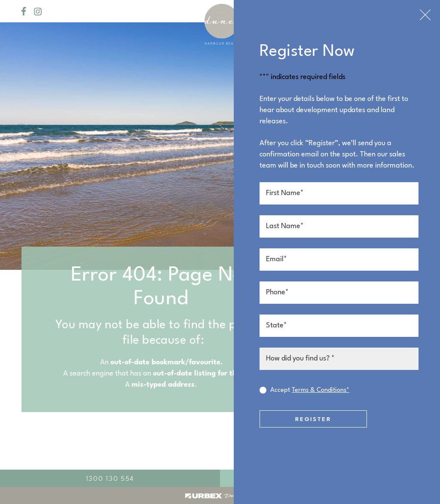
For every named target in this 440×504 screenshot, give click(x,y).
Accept (310, 391)
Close (425, 15)
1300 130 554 (110, 479)
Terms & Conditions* (321, 390)
